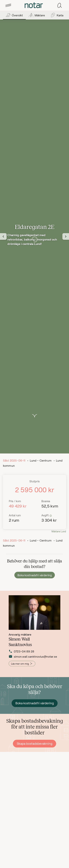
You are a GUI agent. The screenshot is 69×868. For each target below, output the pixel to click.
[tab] (8, 5)
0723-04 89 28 (21, 654)
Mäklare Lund (59, 531)
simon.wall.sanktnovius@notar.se (23, 659)
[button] (8, 5)
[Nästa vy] (66, 236)
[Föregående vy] (3, 236)
